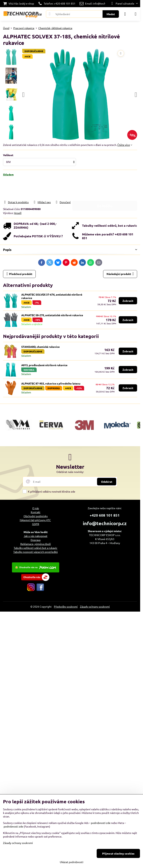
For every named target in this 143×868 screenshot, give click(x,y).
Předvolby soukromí (66, 606)
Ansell (18, 213)
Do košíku (105, 188)
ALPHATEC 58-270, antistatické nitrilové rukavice (52, 315)
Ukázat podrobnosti (72, 862)
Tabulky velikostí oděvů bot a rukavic (36, 548)
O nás (36, 508)
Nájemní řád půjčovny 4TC (35, 520)
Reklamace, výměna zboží (36, 544)
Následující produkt (120, 274)
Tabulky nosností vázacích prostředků (36, 552)
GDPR (36, 524)
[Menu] (136, 14)
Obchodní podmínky (36, 516)
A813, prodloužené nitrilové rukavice (44, 365)
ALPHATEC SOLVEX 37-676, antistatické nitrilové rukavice (52, 296)
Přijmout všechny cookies (118, 853)
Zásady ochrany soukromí (95, 606)
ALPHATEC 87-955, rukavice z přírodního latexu (51, 383)
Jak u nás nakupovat (36, 536)
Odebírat (107, 482)
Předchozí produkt (19, 274)
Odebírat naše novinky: (70, 472)
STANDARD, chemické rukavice (40, 347)
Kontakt (36, 512)
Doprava (36, 540)
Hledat (111, 14)
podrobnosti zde (101, 823)
